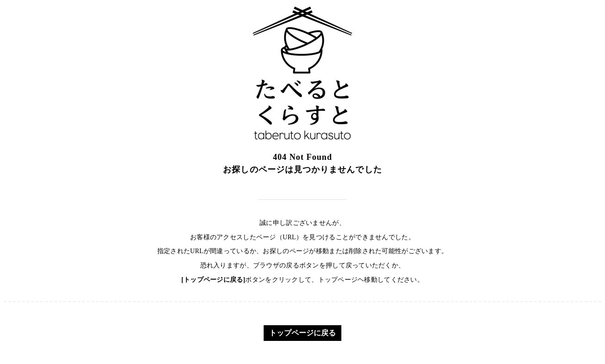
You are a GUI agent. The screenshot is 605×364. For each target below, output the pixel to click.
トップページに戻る (302, 333)
